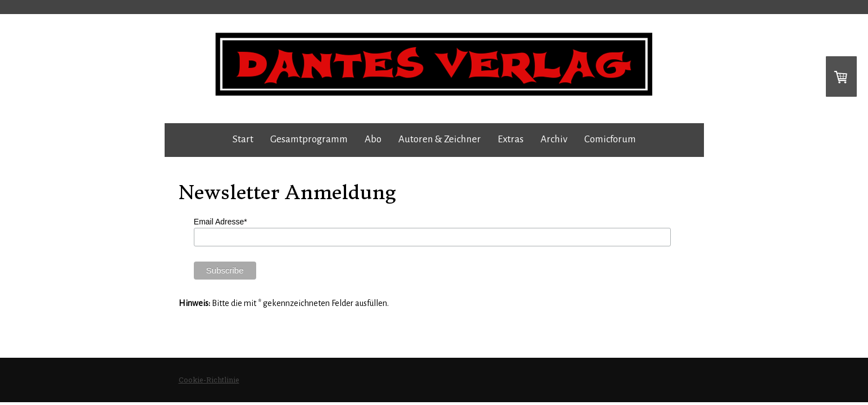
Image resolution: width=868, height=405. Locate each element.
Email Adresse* (221, 222)
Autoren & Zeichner (440, 139)
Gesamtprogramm (309, 139)
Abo (373, 139)
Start (243, 139)
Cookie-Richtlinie (209, 380)
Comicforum (610, 139)
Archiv (554, 139)
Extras (511, 139)
